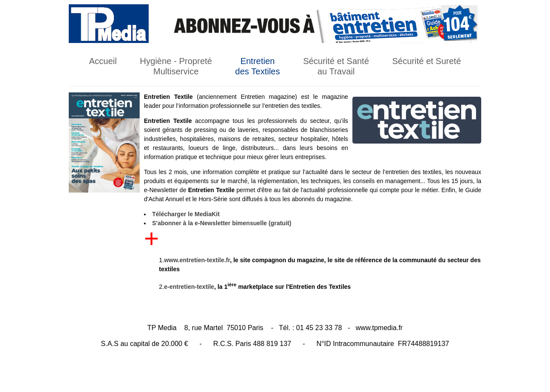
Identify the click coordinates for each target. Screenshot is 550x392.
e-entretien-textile (189, 287)
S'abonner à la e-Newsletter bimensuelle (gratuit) (222, 223)
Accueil (103, 61)
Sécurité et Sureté (427, 61)
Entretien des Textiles (257, 66)
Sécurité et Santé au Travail (336, 66)
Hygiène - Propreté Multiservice (176, 66)
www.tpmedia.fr (379, 328)
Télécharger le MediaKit (186, 214)
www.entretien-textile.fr (197, 260)
